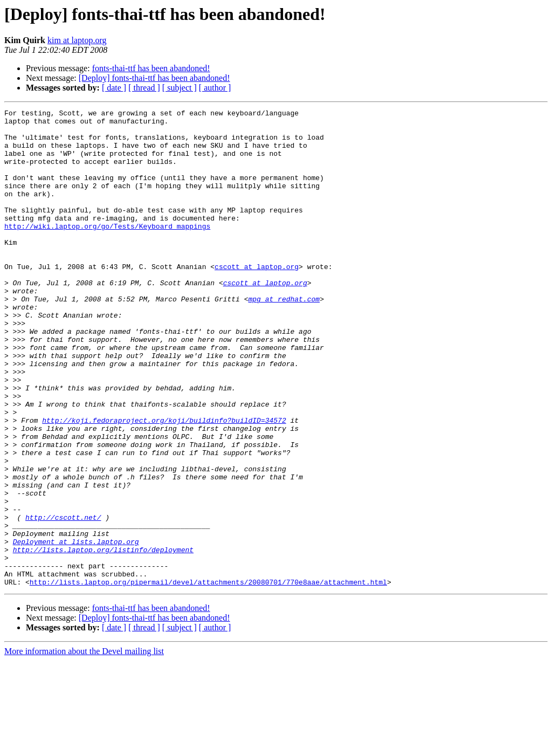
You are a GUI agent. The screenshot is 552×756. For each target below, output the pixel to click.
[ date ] (114, 88)
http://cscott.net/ (63, 600)
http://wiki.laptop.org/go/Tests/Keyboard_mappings (107, 250)
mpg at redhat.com (284, 338)
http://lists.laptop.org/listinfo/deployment (103, 638)
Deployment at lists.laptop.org (76, 629)
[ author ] (215, 88)
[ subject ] (180, 88)
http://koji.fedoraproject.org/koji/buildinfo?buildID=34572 (164, 483)
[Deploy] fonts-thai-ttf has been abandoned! (154, 78)
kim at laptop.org (77, 40)
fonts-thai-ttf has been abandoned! (151, 68)
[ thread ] (144, 88)
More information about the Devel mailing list (84, 747)
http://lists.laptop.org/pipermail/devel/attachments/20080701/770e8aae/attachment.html (208, 677)
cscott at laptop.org (257, 299)
